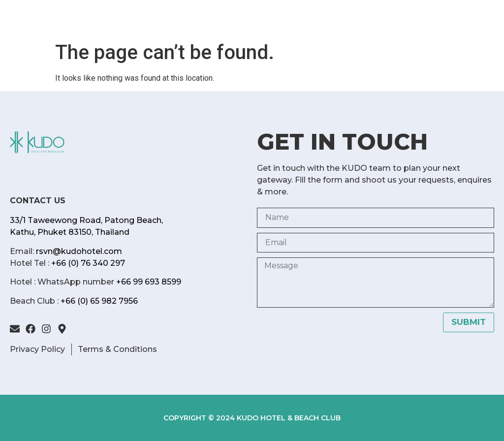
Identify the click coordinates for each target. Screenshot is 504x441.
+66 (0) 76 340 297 (88, 263)
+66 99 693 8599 (149, 282)
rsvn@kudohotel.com (79, 251)
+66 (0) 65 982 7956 (99, 301)
